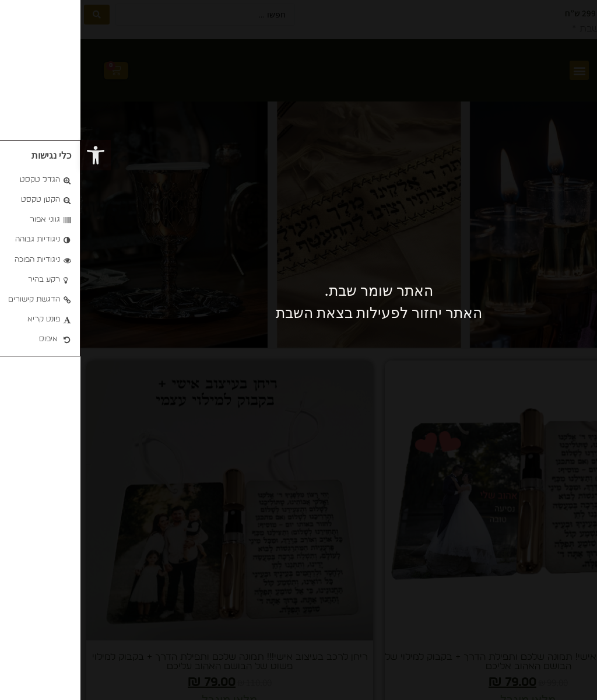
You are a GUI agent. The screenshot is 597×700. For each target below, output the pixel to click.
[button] (15, 155)
